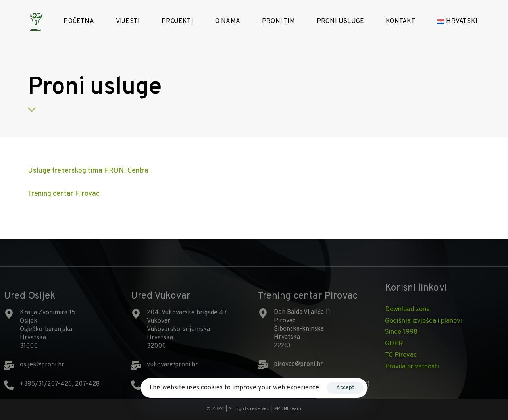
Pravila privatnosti (412, 367)
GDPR (394, 344)
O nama (228, 21)
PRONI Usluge (340, 21)
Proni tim (278, 21)
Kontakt (400, 21)
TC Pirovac (401, 355)
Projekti (177, 21)
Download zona (407, 310)
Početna (79, 21)
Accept (345, 388)
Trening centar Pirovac (64, 194)
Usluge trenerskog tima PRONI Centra (88, 171)
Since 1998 (401, 332)
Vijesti (128, 21)
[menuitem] (465, 22)
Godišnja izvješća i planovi (423, 321)
